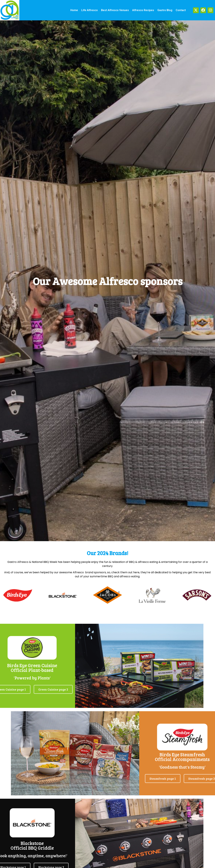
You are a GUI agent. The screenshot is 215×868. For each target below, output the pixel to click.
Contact (181, 10)
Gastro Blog (165, 10)
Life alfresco (90, 10)
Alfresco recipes (143, 10)
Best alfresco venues (115, 10)
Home (74, 10)
